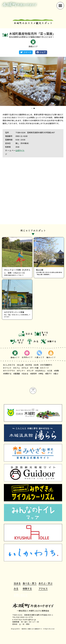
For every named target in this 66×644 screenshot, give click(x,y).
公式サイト (20, 150)
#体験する (7, 374)
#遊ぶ (56, 374)
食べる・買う (30, 583)
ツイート (26, 52)
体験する (27, 589)
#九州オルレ (40, 371)
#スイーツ (44, 368)
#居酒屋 (17, 374)
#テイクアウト (9, 371)
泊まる (17, 583)
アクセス (43, 589)
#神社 (41, 374)
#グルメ (25, 368)
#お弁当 (29, 365)
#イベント (7, 368)
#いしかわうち (9, 365)
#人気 (50, 371)
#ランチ (30, 371)
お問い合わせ (21, 595)
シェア (41, 52)
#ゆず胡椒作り (46, 365)
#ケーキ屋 (34, 368)
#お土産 (20, 365)
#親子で (48, 374)
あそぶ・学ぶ (45, 583)
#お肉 (36, 365)
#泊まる (25, 374)
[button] (32, 108)
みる (16, 589)
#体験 (56, 371)
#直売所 (33, 374)
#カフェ (17, 368)
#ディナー (21, 371)
